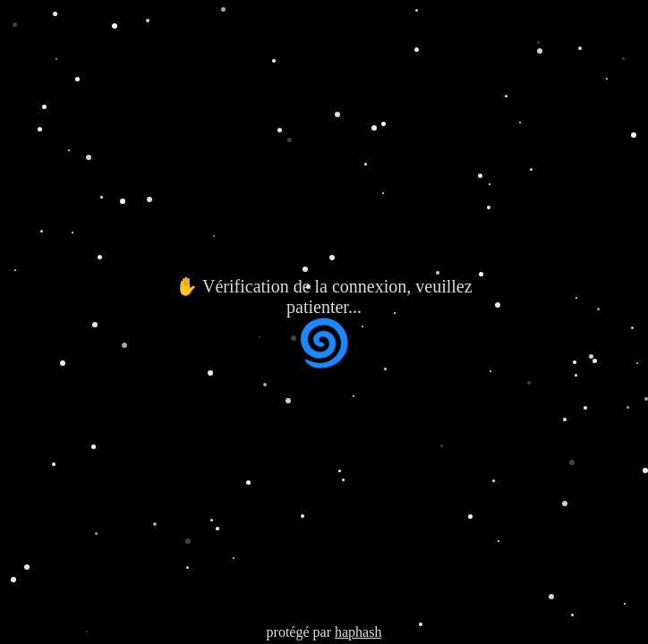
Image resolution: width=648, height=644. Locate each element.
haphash (358, 632)
